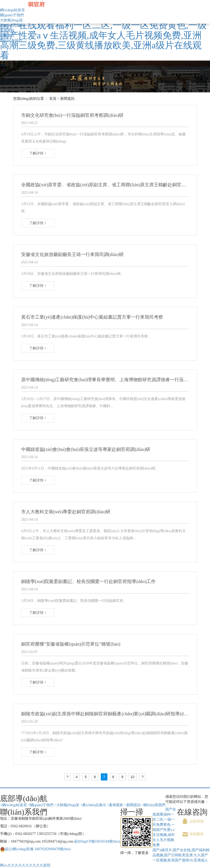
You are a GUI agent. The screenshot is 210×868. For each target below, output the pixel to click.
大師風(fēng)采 (11, 20)
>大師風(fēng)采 (67, 805)
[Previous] (68, 777)
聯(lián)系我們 (11, 41)
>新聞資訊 (132, 805)
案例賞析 (7, 30)
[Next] (143, 777)
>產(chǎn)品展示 (93, 805)
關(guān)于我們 (12, 15)
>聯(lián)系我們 (153, 805)
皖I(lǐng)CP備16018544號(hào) (97, 841)
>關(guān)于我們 (41, 805)
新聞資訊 (7, 35)
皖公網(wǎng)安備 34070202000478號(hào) (38, 849)
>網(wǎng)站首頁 (13, 805)
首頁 (53, 99)
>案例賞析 (115, 805)
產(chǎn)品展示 (12, 25)
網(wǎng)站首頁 (12, 10)
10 (132, 777)
